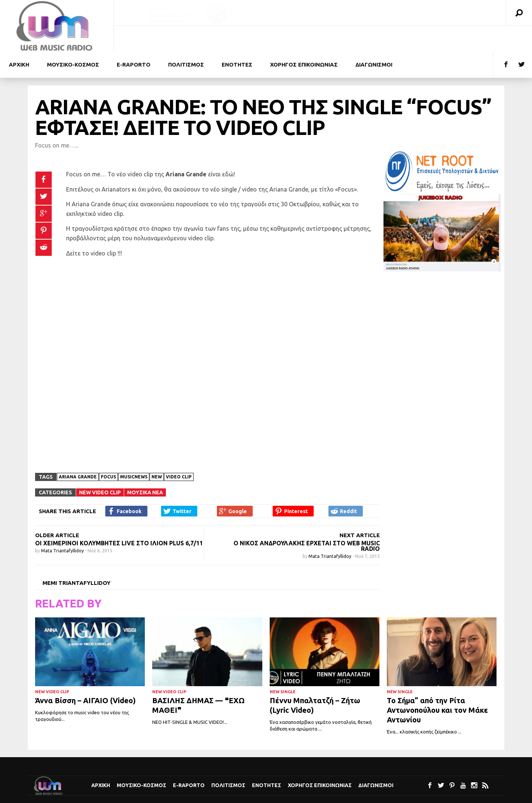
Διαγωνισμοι (488, 39)
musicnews (134, 451)
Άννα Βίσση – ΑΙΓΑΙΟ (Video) (85, 675)
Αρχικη (133, 39)
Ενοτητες (351, 39)
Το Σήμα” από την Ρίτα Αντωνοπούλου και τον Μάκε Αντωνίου (437, 684)
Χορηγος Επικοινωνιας (418, 39)
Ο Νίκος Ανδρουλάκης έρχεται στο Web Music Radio (307, 520)
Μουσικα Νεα (145, 467)
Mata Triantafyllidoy (63, 525)
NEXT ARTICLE (360, 509)
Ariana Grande (78, 451)
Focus (108, 451)
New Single (283, 666)
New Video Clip (100, 467)
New (157, 451)
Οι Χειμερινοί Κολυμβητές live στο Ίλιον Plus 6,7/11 (119, 517)
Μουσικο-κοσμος (187, 39)
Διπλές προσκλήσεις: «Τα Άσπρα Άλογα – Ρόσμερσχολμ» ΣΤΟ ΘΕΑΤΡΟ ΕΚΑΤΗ (443, 21)
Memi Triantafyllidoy (76, 557)
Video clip (179, 451)
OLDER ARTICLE (57, 509)
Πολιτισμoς (300, 39)
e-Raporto (247, 39)
